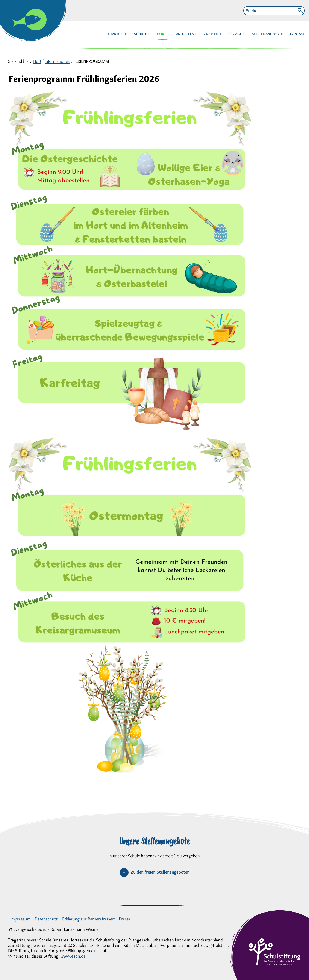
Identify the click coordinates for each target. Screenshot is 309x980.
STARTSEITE (118, 34)
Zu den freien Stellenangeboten (160, 872)
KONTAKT (297, 34)
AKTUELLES (185, 34)
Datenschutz (46, 919)
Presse (125, 919)
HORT (163, 34)
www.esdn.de (73, 956)
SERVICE (236, 34)
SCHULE (141, 34)
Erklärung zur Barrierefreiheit (88, 919)
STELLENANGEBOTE (267, 34)
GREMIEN (212, 34)
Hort (37, 61)
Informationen (57, 61)
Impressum (20, 919)
